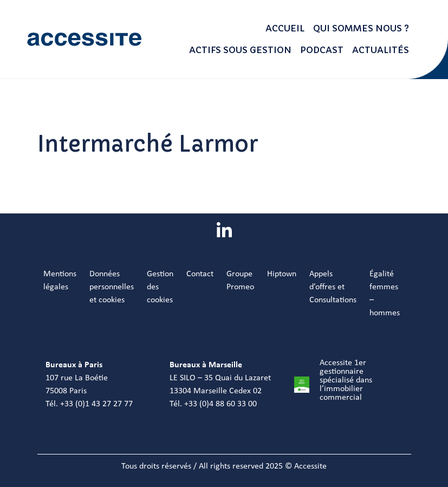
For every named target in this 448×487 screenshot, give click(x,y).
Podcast (322, 50)
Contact (200, 274)
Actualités (381, 50)
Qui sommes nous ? (361, 28)
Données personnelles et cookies (112, 287)
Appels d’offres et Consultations (333, 287)
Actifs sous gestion (240, 50)
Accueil (285, 28)
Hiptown (282, 274)
